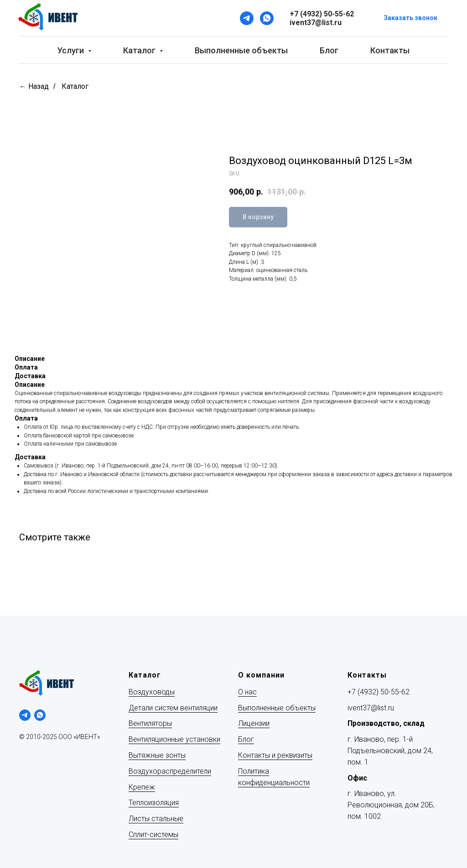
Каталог (75, 86)
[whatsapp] (40, 715)
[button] (410, 18)
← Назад (34, 86)
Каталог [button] (140, 50)
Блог (329, 50)
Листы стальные (156, 819)
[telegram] (25, 715)
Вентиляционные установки (174, 739)
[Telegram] (247, 18)
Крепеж (142, 787)
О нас (247, 692)
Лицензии (254, 723)
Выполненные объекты (241, 50)
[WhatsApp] (267, 18)
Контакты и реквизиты (275, 755)
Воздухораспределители (170, 771)
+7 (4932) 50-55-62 (379, 692)
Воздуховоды (152, 692)
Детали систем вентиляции (173, 708)
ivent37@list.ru (371, 708)
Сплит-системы (153, 835)
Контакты (390, 50)
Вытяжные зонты (157, 755)
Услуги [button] (72, 50)
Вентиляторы (150, 723)
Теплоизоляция (154, 803)
